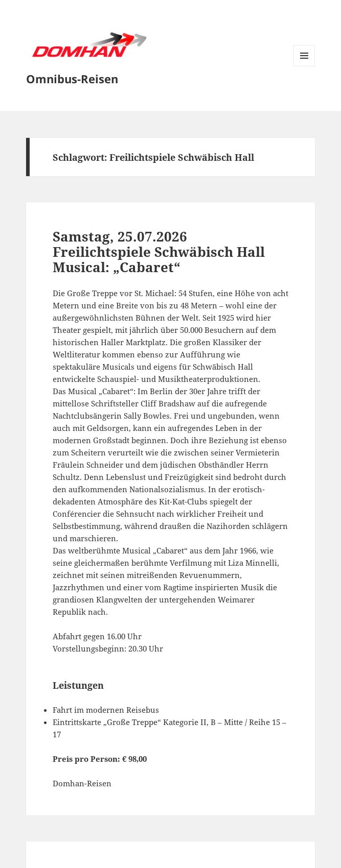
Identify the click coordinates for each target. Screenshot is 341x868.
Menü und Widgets (304, 66)
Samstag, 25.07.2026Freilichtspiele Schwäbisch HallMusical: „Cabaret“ (159, 252)
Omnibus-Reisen (72, 79)
